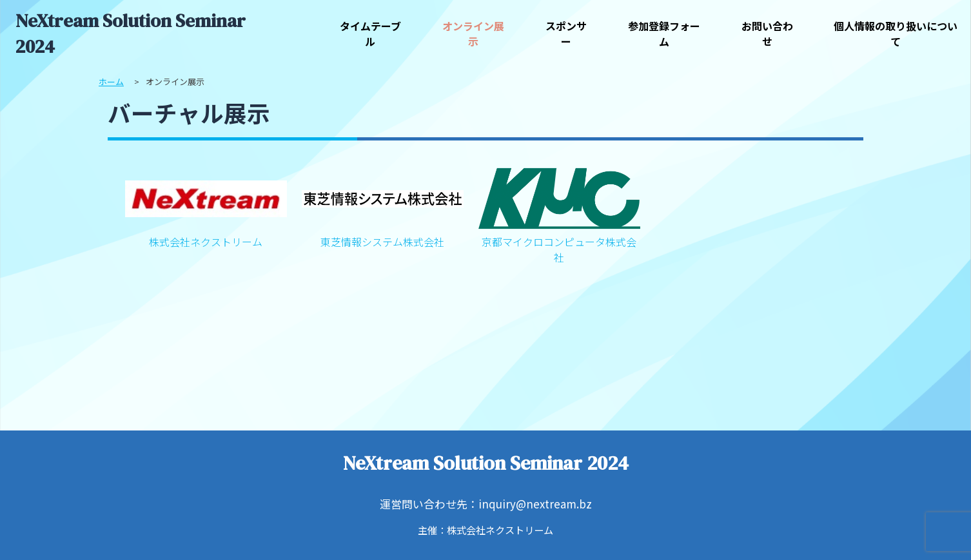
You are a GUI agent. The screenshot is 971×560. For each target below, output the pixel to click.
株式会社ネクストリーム (206, 206)
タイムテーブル (370, 34)
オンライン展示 (473, 34)
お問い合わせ (767, 34)
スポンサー (566, 34)
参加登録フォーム (664, 34)
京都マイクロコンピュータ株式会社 (559, 214)
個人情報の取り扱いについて (896, 34)
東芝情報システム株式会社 (383, 206)
